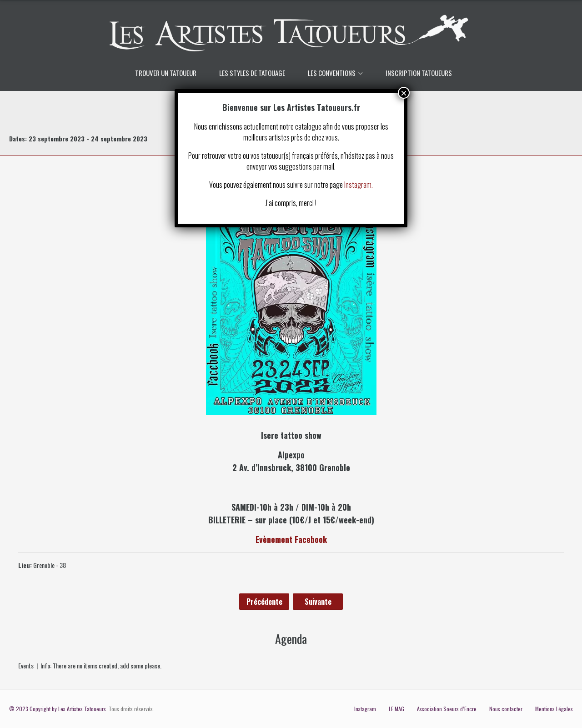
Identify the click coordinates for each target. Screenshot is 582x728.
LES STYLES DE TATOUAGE (252, 73)
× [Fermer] (404, 93)
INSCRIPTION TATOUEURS (419, 73)
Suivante (318, 602)
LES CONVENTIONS (332, 73)
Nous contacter (506, 709)
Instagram (365, 709)
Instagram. (359, 185)
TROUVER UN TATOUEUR (166, 73)
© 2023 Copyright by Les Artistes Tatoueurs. (58, 709)
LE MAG (396, 709)
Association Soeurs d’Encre (447, 709)
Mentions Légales (554, 709)
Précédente (264, 602)
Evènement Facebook (291, 539)
